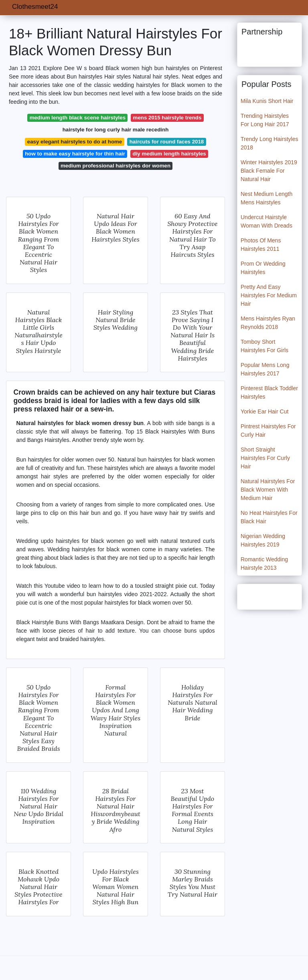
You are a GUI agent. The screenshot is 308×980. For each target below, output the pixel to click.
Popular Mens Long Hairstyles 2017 (265, 369)
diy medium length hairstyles (169, 154)
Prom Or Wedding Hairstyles (263, 268)
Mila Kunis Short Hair (267, 101)
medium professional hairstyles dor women (115, 166)
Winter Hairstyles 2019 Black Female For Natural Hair (269, 171)
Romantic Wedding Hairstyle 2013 (264, 564)
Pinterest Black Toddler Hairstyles (269, 392)
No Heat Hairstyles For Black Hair (269, 517)
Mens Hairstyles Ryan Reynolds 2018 (268, 323)
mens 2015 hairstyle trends (167, 118)
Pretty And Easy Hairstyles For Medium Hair (269, 295)
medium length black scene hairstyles (78, 118)
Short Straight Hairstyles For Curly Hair (265, 458)
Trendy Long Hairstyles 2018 (269, 143)
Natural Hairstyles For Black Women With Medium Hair (268, 490)
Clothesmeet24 (35, 7)
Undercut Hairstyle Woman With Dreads (266, 221)
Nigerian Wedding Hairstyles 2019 (263, 540)
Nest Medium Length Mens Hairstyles (266, 198)
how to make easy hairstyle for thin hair (75, 154)
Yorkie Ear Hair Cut (264, 411)
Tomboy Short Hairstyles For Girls (264, 346)
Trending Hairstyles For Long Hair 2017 (265, 120)
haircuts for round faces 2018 (167, 142)
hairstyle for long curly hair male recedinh (116, 130)
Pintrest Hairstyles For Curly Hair (268, 431)
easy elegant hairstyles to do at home (75, 142)
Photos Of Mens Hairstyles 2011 (261, 245)
